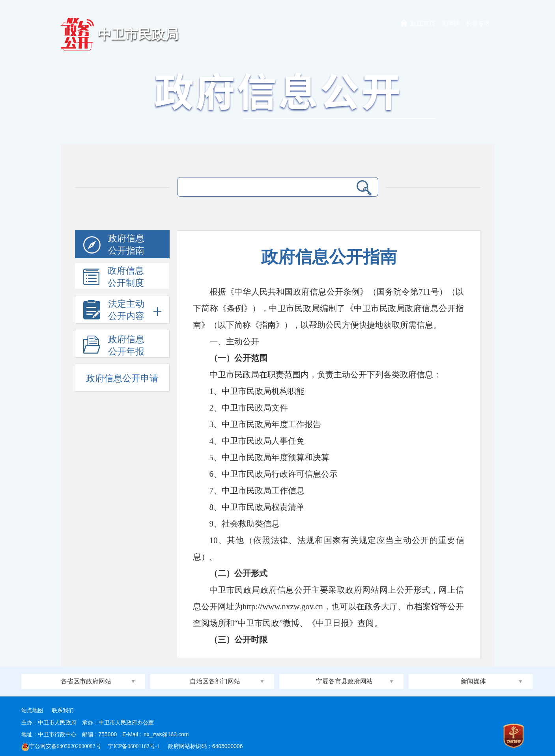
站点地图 (32, 710)
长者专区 (478, 23)
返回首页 (423, 23)
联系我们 (63, 710)
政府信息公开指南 (114, 246)
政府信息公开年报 (114, 346)
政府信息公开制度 (113, 277)
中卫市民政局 (138, 35)
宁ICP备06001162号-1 (134, 746)
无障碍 (450, 23)
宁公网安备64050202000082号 (61, 746)
